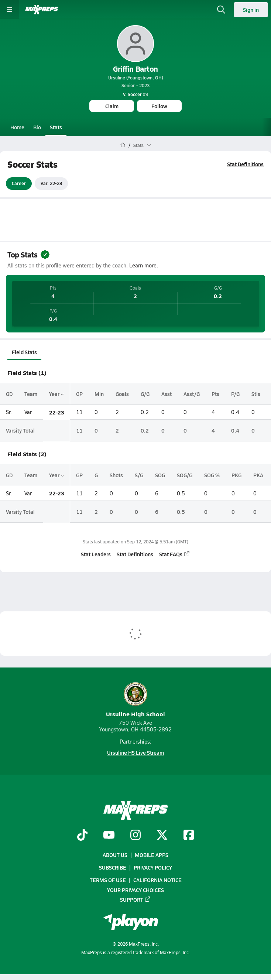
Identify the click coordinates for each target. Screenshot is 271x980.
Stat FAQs (175, 554)
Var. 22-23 (51, 184)
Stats (56, 127)
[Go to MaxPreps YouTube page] (109, 836)
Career (19, 184)
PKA (258, 475)
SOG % (212, 475)
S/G (139, 475)
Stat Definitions (245, 164)
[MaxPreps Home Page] (123, 145)
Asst (167, 394)
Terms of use (108, 880)
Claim (112, 106)
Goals (122, 394)
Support (135, 899)
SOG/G (185, 475)
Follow (159, 106)
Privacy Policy (153, 868)
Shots (116, 475)
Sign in (251, 10)
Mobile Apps (152, 855)
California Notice (157, 880)
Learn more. (144, 265)
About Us (115, 855)
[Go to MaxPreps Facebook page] (189, 836)
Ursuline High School (135, 700)
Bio (37, 127)
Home (17, 127)
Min (99, 394)
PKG (236, 475)
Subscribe (113, 868)
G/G (145, 394)
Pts (215, 394)
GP (79, 394)
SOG (160, 475)
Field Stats (24, 352)
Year (56, 394)
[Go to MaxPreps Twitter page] (162, 836)
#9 (135, 94)
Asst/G (192, 394)
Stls (256, 394)
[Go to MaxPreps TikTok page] (82, 836)
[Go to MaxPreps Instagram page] (135, 836)
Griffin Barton (135, 69)
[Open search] (221, 10)
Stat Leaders (96, 554)
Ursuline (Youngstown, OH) (136, 78)
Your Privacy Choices (135, 890)
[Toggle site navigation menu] (10, 10)
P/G (235, 394)
